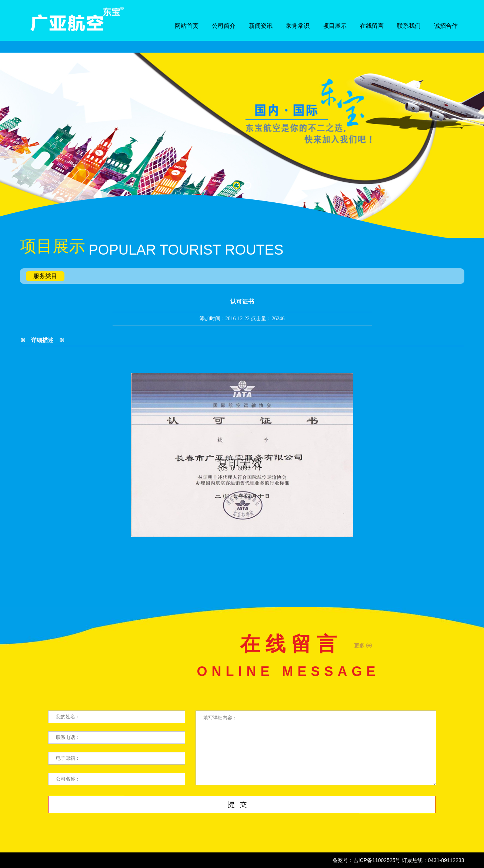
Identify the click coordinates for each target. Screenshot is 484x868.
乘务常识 (298, 26)
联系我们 (409, 26)
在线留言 (372, 26)
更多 (359, 646)
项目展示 (335, 26)
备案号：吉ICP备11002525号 (367, 860)
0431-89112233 (446, 860)
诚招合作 (446, 26)
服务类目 (45, 276)
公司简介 (224, 26)
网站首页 (187, 26)
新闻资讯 (261, 26)
